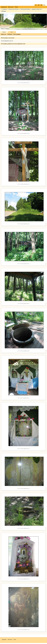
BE (41, 5)
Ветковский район (25, 9)
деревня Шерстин (36, 9)
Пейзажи (4, 11)
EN (39, 5)
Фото (12, 32)
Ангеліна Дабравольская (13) (7, 41)
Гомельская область (14, 9)
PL (36, 5)
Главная (4, 9)
